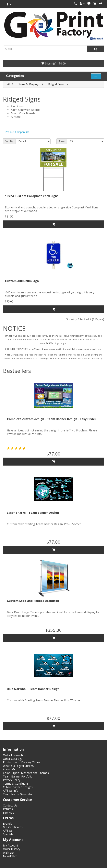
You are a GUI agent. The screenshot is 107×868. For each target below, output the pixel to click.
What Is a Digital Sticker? (19, 766)
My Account (11, 845)
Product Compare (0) (17, 132)
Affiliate (8, 831)
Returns (8, 809)
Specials (8, 834)
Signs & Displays (29, 84)
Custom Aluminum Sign (22, 281)
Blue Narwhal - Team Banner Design (33, 689)
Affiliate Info (11, 791)
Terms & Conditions (16, 784)
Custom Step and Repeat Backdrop (33, 601)
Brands (7, 824)
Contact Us (10, 805)
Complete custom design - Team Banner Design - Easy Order (52, 419)
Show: (62, 141)
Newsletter (10, 856)
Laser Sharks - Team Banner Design (33, 512)
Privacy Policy (12, 780)
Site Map (9, 812)
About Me (9, 769)
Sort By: (9, 141)
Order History (12, 849)
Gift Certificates (13, 827)
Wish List (9, 853)
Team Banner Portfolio (18, 776)
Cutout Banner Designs (18, 787)
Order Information (15, 755)
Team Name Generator (18, 794)
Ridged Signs (56, 84)
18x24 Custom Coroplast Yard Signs (32, 196)
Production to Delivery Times (22, 762)
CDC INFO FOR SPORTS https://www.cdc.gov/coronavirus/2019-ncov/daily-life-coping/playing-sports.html (54, 349)
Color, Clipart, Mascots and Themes (26, 773)
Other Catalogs (13, 759)
